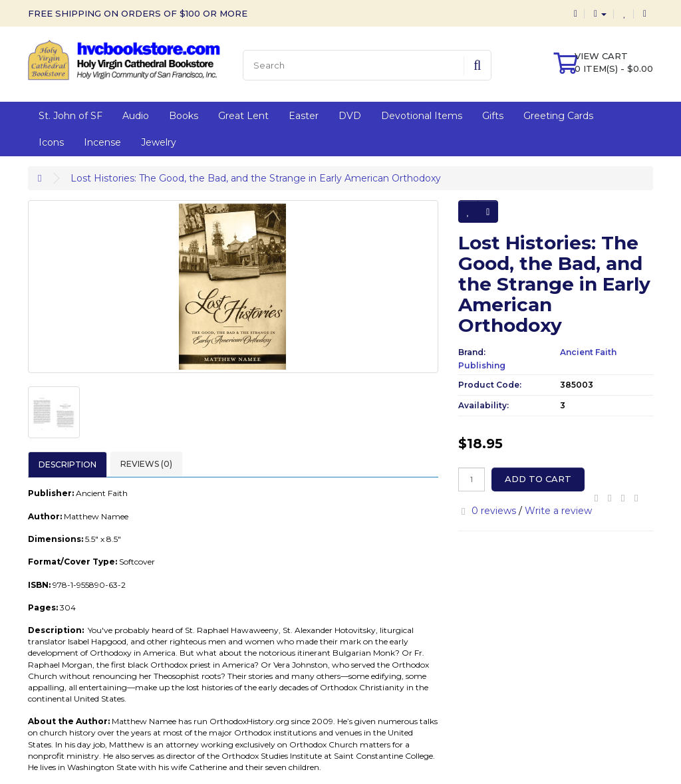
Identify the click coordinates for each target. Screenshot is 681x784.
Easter (304, 116)
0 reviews (494, 511)
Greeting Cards (558, 116)
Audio (136, 116)
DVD (350, 116)
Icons (51, 142)
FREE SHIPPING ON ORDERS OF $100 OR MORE (138, 13)
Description (68, 464)
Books (184, 116)
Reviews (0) (146, 464)
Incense (102, 142)
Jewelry (159, 142)
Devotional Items (422, 116)
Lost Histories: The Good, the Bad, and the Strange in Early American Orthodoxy (256, 178)
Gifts (493, 116)
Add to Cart (538, 479)
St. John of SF (70, 116)
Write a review (558, 511)
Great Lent (243, 116)
